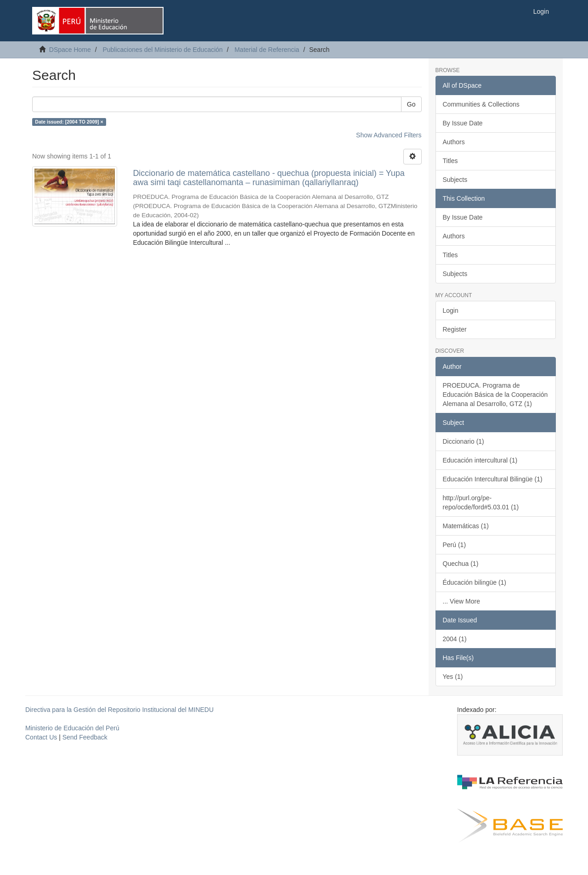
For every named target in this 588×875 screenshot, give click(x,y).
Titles (450, 161)
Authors (454, 142)
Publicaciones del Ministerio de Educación (162, 50)
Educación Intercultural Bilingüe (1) (493, 479)
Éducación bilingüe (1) (475, 582)
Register (455, 329)
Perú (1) (455, 545)
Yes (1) (453, 677)
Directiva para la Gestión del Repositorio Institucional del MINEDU (119, 710)
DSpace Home (70, 50)
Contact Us (41, 737)
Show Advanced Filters (389, 135)
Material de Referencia (267, 50)
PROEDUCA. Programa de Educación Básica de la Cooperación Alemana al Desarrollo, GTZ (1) (495, 395)
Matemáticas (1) (466, 526)
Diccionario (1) (464, 441)
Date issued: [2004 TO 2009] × (69, 122)
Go (411, 104)
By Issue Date (463, 123)
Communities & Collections (481, 104)
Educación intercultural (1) (480, 460)
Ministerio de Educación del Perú (72, 728)
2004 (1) (455, 639)
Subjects (455, 180)
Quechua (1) (461, 564)
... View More (461, 601)
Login (451, 310)
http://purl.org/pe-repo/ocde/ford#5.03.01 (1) (481, 502)
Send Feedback (85, 737)
